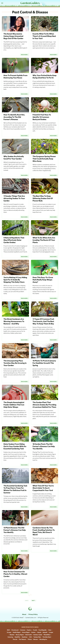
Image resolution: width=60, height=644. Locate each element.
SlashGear (25, 637)
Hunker (33, 632)
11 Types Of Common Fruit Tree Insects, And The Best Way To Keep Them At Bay (43, 321)
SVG (31, 637)
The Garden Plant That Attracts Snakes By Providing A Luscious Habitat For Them (44, 405)
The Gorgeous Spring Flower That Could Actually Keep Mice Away (44, 159)
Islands (39, 632)
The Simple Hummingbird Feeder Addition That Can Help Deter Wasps (14, 405)
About (24, 614)
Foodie (35, 630)
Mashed (12, 635)
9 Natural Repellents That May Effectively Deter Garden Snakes (14, 240)
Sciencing (10, 637)
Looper (51, 632)
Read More (24, 55)
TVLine (30, 639)
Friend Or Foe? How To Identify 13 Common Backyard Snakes (42, 117)
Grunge (9, 632)
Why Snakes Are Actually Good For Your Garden (14, 157)
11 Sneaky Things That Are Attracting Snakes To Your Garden (14, 198)
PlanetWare (47, 635)
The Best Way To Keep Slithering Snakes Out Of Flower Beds (43, 198)
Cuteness (23, 630)
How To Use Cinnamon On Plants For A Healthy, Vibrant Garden (15, 574)
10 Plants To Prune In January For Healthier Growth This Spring (44, 363)
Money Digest (20, 635)
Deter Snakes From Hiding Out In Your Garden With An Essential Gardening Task (15, 446)
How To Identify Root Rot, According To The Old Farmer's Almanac (14, 117)
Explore (29, 630)
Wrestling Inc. (43, 639)
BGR (8, 630)
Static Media (20, 617)
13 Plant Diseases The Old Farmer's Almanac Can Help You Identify (15, 530)
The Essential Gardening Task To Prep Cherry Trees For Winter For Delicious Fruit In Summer (15, 489)
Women (36, 639)
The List (15, 639)
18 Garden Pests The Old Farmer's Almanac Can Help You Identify (44, 446)
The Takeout (22, 639)
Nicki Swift (29, 635)
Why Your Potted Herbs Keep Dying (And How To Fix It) (45, 76)
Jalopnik (45, 632)
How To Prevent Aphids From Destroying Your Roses (15, 76)
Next (33, 600)
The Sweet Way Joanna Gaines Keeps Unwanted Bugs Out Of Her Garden (13, 36)
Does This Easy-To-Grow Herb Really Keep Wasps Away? (43, 280)
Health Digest (17, 632)
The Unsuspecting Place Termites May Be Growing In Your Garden (15, 363)
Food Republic (43, 630)
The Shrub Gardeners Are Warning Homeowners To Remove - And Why (14, 321)
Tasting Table (37, 637)
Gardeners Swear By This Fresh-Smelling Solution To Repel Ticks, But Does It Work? (44, 531)
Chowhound (15, 630)
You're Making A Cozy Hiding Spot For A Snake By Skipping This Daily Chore (15, 280)
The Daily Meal (47, 637)
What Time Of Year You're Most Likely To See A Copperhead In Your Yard (43, 488)
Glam (50, 630)
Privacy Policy (33, 614)
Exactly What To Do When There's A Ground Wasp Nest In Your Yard (44, 36)
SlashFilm (17, 637)
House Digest (26, 632)
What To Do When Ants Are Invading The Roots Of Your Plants (44, 240)
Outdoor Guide (38, 635)
